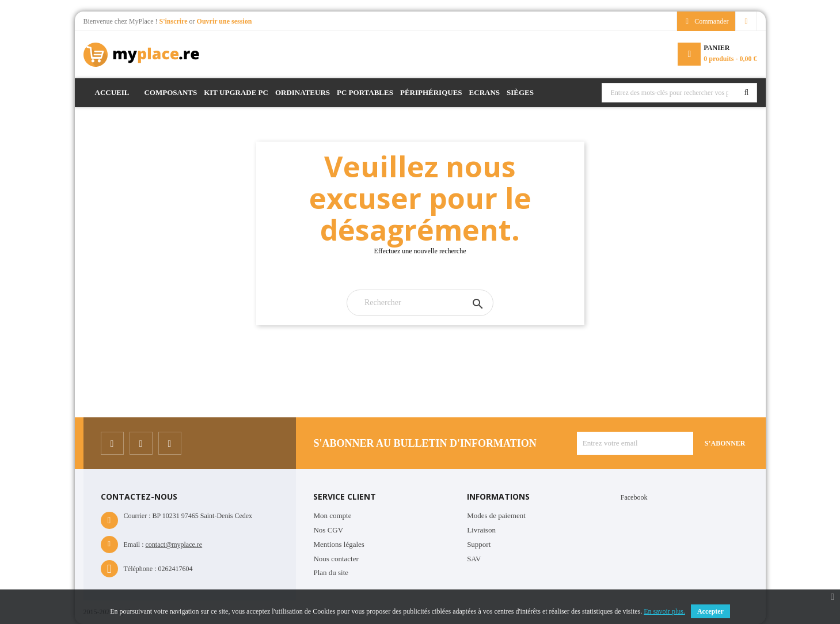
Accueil (112, 92)
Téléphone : (140, 569)
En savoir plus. (664, 611)
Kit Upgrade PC (236, 92)
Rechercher (747, 93)
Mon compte (332, 515)
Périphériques (431, 92)
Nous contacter (336, 559)
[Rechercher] (420, 303)
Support (479, 544)
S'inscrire (174, 21)
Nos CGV (328, 530)
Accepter (710, 611)
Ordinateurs (303, 92)
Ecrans (484, 92)
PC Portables (365, 92)
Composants (170, 92)
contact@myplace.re (174, 545)
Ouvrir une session (225, 21)
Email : (134, 545)
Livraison (481, 530)
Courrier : (137, 516)
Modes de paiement (496, 515)
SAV (474, 559)
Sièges (520, 92)
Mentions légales (339, 544)
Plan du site (331, 572)
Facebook (634, 497)
